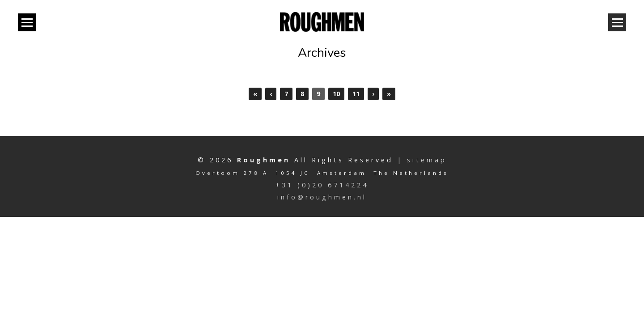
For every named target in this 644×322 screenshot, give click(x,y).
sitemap (427, 160)
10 (336, 94)
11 (356, 94)
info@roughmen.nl (322, 197)
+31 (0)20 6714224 (322, 185)
